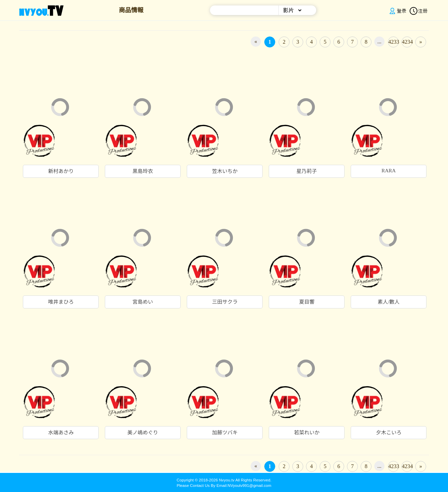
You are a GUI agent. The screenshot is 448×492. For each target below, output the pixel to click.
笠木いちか (225, 171)
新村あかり (61, 171)
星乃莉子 (307, 171)
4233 (394, 42)
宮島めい (143, 302)
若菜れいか (307, 433)
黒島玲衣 (143, 171)
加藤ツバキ (225, 433)
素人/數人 (389, 302)
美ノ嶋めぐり (143, 433)
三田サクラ (225, 302)
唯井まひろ (61, 302)
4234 (407, 42)
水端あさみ (61, 433)
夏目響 (307, 302)
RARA (389, 171)
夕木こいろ (389, 433)
